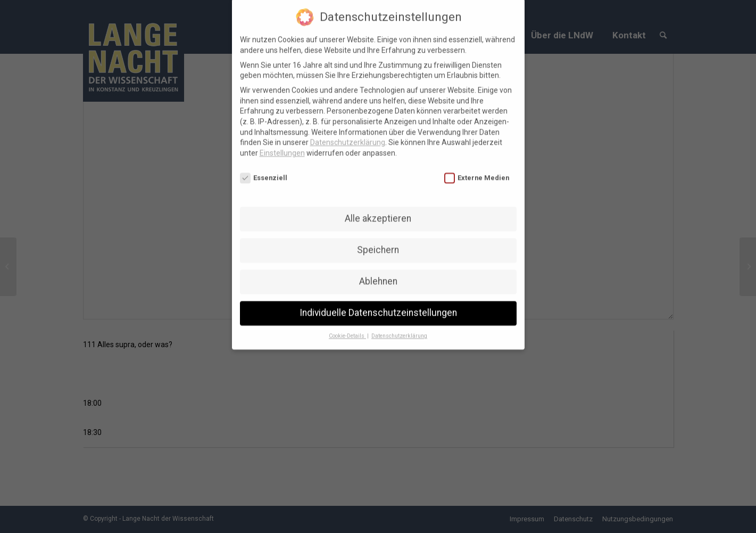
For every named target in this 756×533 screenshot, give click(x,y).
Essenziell (264, 171)
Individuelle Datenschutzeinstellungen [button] (378, 306)
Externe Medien (477, 171)
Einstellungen (282, 146)
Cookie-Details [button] (347, 329)
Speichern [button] (378, 243)
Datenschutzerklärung (348, 135)
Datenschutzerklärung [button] (399, 329)
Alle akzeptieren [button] (378, 211)
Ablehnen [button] (378, 274)
